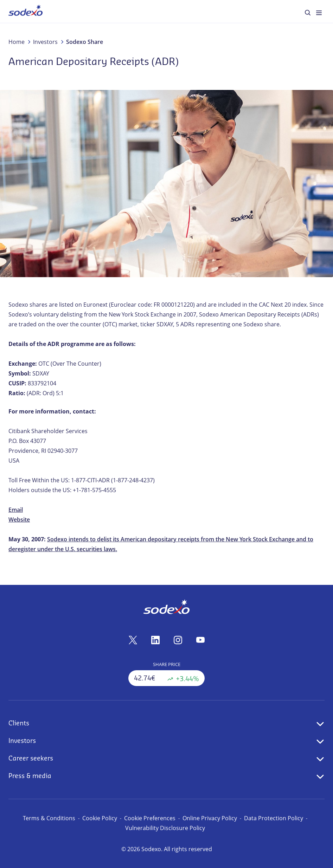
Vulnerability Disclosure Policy (165, 828)
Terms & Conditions (49, 818)
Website (19, 520)
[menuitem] (25, 11)
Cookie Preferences (150, 818)
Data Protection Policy (274, 818)
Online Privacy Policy (210, 818)
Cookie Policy (100, 818)
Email (16, 510)
